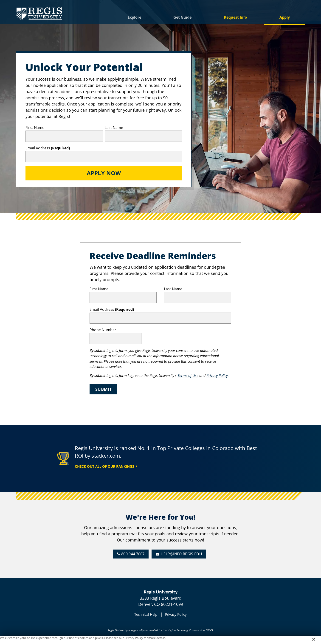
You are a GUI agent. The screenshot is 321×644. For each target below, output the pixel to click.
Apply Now (104, 173)
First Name (35, 128)
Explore (134, 17)
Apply (285, 17)
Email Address (48, 148)
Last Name (114, 128)
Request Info (235, 17)
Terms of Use (188, 375)
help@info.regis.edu (181, 554)
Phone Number (103, 330)
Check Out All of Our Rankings (104, 466)
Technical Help (146, 614)
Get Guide (182, 17)
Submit (103, 389)
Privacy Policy (217, 375)
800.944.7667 (133, 554)
